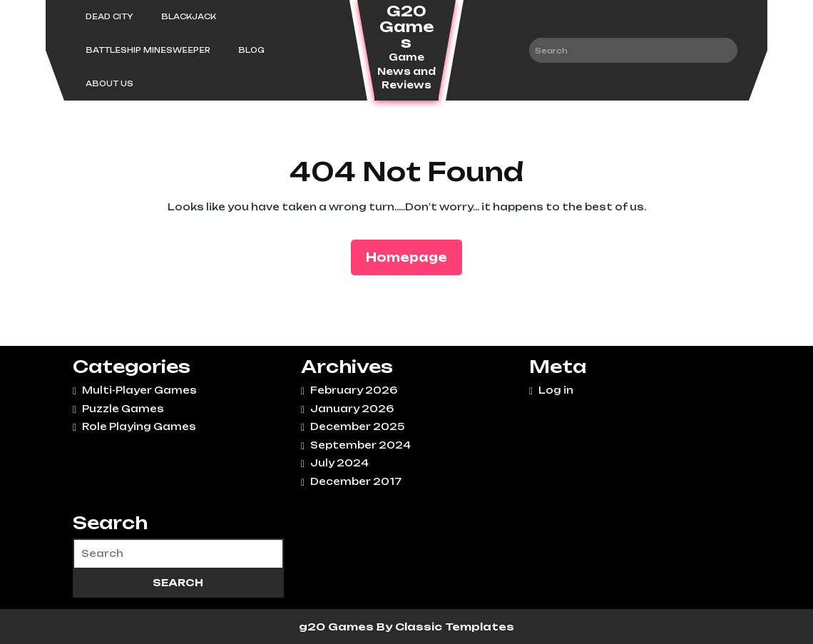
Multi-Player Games (139, 390)
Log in (556, 390)
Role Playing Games (139, 426)
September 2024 (361, 445)
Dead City (109, 16)
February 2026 (354, 390)
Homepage (412, 256)
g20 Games (338, 627)
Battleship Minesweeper (148, 50)
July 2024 (339, 463)
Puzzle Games (123, 409)
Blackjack (189, 16)
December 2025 (357, 426)
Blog (251, 50)
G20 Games (406, 27)
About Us (109, 83)
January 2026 (352, 409)
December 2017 (356, 481)
